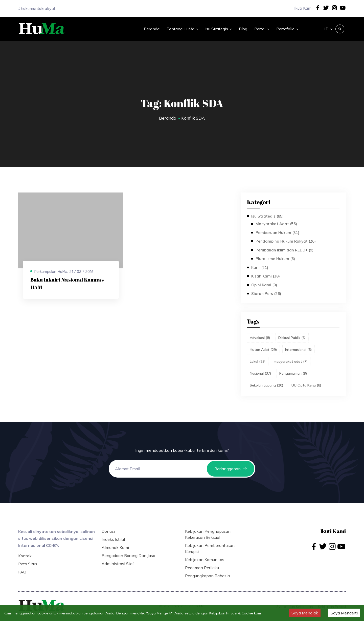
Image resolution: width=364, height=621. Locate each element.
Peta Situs (28, 564)
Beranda (152, 29)
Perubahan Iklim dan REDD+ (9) (285, 250)
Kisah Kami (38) (266, 276)
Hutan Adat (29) (263, 350)
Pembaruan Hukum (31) (277, 233)
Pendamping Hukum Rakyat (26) (286, 241)
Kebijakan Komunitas (205, 560)
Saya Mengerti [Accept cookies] (344, 613)
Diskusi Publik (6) (292, 338)
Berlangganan (231, 469)
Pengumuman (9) (293, 373)
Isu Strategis (219, 29)
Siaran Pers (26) (266, 294)
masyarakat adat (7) (291, 361)
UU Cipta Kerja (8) (306, 385)
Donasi (108, 531)
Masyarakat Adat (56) (276, 224)
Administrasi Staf (118, 564)
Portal (262, 29)
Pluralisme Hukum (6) (275, 259)
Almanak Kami (115, 547)
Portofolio (287, 29)
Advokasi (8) (260, 338)
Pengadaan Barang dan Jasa (128, 555)
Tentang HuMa (182, 29)
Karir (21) (260, 267)
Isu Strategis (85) (267, 216)
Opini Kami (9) (264, 285)
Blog (243, 29)
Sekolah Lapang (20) (267, 385)
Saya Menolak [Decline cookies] (305, 613)
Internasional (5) (299, 350)
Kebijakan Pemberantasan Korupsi (210, 548)
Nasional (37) (260, 373)
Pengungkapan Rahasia (207, 576)
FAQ (22, 572)
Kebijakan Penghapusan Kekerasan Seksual (208, 534)
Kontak (25, 556)
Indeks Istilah (114, 539)
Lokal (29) (258, 361)
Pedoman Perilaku (202, 568)
